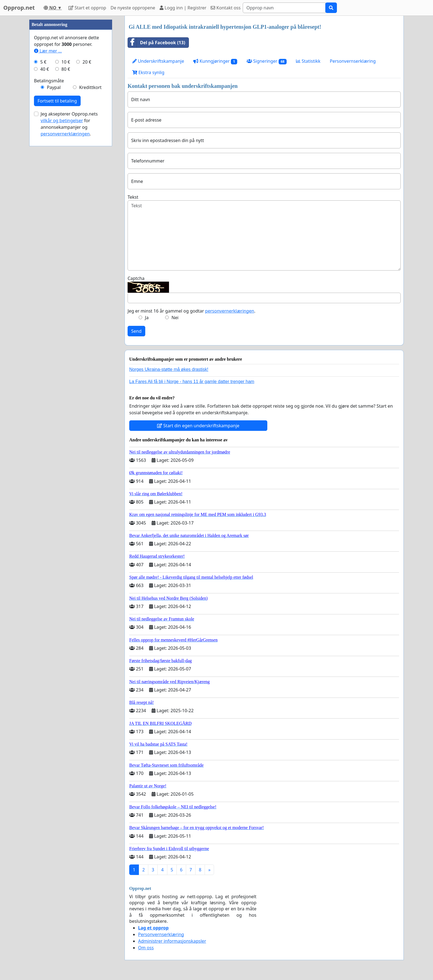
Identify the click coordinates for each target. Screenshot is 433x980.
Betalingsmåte (49, 81)
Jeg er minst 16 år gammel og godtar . (192, 311)
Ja (147, 318)
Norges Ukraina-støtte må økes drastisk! (169, 369)
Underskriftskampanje (158, 61)
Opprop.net (19, 8)
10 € (66, 62)
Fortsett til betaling (57, 101)
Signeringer (267, 61)
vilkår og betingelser (62, 120)
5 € (43, 62)
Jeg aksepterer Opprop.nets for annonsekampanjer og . (69, 124)
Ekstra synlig (148, 72)
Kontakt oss (226, 8)
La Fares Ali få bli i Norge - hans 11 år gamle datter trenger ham (192, 382)
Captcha (136, 278)
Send (136, 331)
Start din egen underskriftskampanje (198, 426)
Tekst (133, 197)
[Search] (284, 8)
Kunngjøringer (215, 61)
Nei (175, 318)
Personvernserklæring (353, 61)
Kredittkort (90, 87)
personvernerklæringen (230, 311)
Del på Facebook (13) (157, 43)
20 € (87, 62)
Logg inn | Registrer (183, 8)
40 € (45, 69)
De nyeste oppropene (133, 8)
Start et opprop (87, 8)
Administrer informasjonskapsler (172, 941)
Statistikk (308, 61)
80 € (66, 69)
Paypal (54, 87)
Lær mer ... (48, 51)
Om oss (146, 948)
